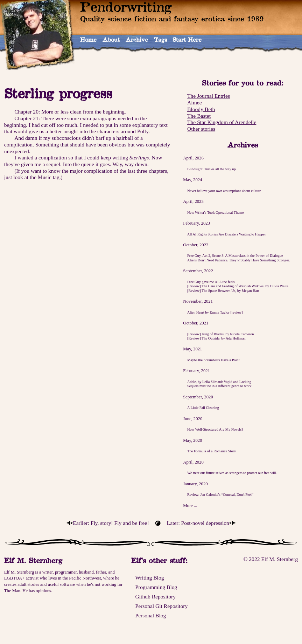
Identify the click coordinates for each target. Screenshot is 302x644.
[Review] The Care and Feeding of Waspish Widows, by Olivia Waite (238, 286)
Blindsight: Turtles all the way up (212, 169)
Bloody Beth (201, 109)
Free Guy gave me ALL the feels (211, 282)
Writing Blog (149, 578)
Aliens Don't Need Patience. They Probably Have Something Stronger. (238, 260)
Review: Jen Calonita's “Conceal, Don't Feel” (220, 495)
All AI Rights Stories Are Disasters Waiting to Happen (227, 234)
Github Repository (155, 597)
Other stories (201, 129)
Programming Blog (156, 587)
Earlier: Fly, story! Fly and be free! (111, 523)
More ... (190, 506)
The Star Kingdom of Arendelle (222, 122)
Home (88, 40)
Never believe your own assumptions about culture (224, 191)
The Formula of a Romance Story (212, 451)
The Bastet (199, 116)
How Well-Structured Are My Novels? (215, 429)
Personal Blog (150, 615)
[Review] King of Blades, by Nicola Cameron (220, 334)
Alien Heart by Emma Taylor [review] (215, 312)
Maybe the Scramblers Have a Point (213, 360)
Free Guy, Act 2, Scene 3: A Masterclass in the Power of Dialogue (235, 256)
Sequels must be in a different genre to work (219, 386)
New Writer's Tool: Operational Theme (216, 213)
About (111, 40)
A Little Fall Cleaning (203, 408)
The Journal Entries (209, 96)
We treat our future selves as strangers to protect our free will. (232, 473)
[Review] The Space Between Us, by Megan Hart (223, 291)
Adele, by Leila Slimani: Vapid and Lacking (219, 382)
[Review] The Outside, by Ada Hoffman (216, 338)
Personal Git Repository (161, 606)
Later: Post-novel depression (198, 523)
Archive (137, 40)
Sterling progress (58, 93)
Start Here (187, 40)
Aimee (195, 102)
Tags (160, 40)
